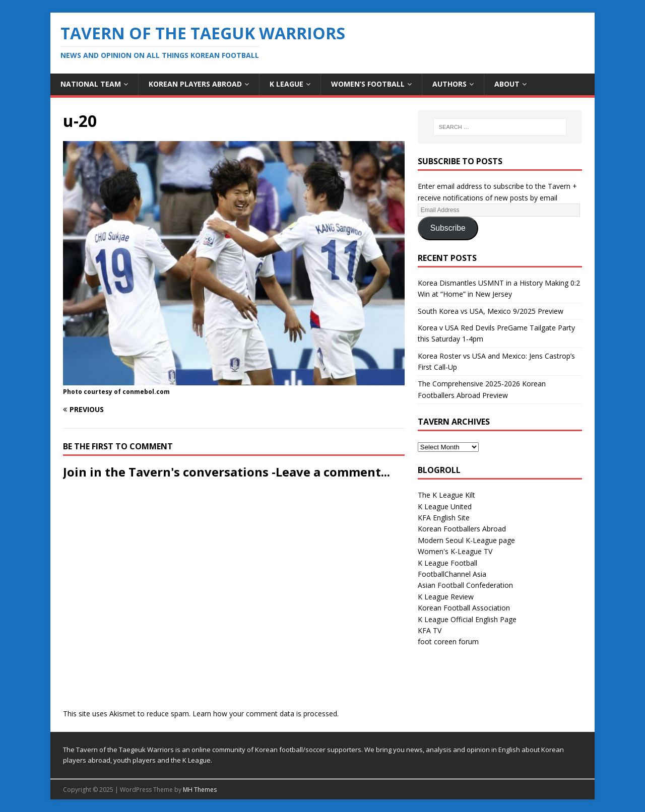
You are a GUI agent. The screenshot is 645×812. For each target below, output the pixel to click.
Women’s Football (368, 84)
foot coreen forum (448, 641)
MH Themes (200, 790)
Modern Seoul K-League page (466, 540)
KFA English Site (444, 518)
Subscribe (448, 228)
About (507, 84)
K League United (445, 506)
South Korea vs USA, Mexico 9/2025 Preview (491, 311)
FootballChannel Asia (452, 574)
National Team (91, 84)
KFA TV (430, 630)
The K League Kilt (446, 495)
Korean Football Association (464, 608)
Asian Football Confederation (465, 585)
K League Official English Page (467, 619)
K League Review (446, 597)
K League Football (447, 563)
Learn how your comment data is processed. (266, 714)
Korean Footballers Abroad (462, 529)
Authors (449, 84)
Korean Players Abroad (195, 84)
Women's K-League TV (455, 551)
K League (286, 84)
